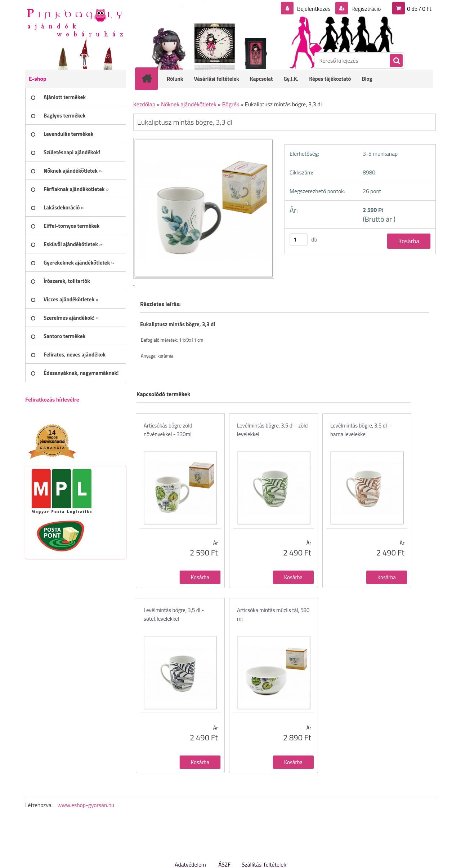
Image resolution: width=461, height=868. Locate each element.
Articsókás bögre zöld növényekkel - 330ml (168, 430)
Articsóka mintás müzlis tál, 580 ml (273, 614)
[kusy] (299, 240)
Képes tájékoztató (330, 79)
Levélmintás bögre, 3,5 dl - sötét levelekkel (174, 614)
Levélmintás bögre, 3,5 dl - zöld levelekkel (272, 430)
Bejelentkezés (314, 9)
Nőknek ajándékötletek (189, 104)
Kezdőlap (144, 104)
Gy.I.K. (291, 79)
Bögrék (231, 104)
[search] (396, 61)
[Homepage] (151, 79)
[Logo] (75, 22)
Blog (367, 79)
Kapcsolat (261, 79)
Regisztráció (365, 9)
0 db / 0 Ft (419, 9)
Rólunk (175, 79)
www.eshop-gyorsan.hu (86, 805)
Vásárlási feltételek (217, 79)
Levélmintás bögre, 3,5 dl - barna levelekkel (360, 430)
